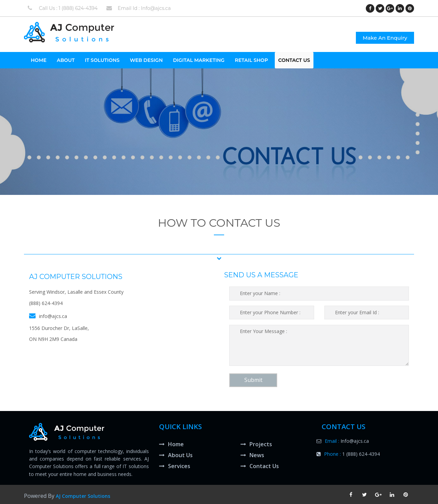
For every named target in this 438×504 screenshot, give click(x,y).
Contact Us (294, 60)
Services (175, 466)
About (66, 60)
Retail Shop (251, 60)
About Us (176, 455)
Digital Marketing (199, 60)
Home (171, 444)
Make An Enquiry (385, 38)
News (252, 455)
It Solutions (102, 60)
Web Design (146, 60)
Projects (256, 444)
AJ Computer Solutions (83, 496)
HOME (39, 60)
